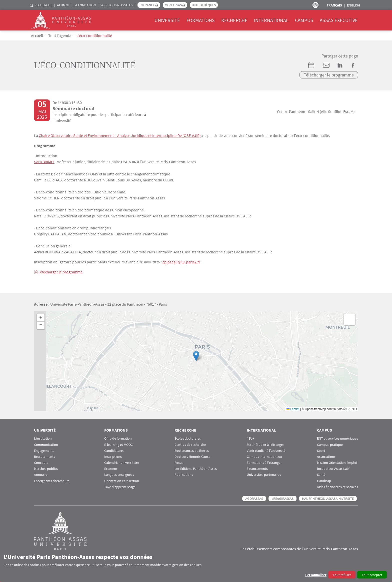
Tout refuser (342, 575)
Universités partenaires (264, 474)
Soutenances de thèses (192, 450)
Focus (179, 462)
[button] (196, 355)
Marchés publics (46, 468)
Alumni (63, 5)
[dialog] (196, 566)
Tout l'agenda (60, 35)
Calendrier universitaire (122, 462)
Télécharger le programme (329, 75)
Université (167, 20)
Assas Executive (339, 20)
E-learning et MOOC (118, 444)
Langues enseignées (119, 474)
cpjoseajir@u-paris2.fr (181, 261)
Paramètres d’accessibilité (315, 5)
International (271, 20)
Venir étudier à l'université (266, 450)
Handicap (324, 480)
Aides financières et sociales (337, 486)
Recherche (43, 5)
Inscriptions (113, 456)
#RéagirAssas (282, 498)
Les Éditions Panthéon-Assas (196, 468)
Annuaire (41, 474)
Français (334, 5)
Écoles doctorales (188, 438)
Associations (326, 456)
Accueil (37, 35)
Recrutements (44, 456)
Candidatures (114, 450)
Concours (41, 462)
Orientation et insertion (122, 480)
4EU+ (250, 438)
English (353, 5)
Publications (184, 474)
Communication (46, 444)
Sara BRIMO (44, 161)
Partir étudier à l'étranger (265, 444)
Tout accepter (372, 575)
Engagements (44, 450)
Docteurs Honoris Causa (192, 456)
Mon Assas (173, 5)
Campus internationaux (264, 456)
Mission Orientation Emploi (337, 462)
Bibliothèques (204, 5)
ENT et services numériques (337, 438)
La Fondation (85, 5)
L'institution (43, 438)
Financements (257, 468)
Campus (304, 20)
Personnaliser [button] (316, 575)
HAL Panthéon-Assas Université (328, 498)
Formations (201, 20)
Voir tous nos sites (116, 5)
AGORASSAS (254, 498)
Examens (111, 468)
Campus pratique (330, 444)
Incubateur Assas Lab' (333, 468)
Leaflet (293, 408)
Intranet (147, 5)
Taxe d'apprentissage (120, 486)
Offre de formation (118, 438)
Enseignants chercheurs (52, 480)
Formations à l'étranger (264, 462)
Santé (321, 474)
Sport (321, 450)
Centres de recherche (190, 444)
